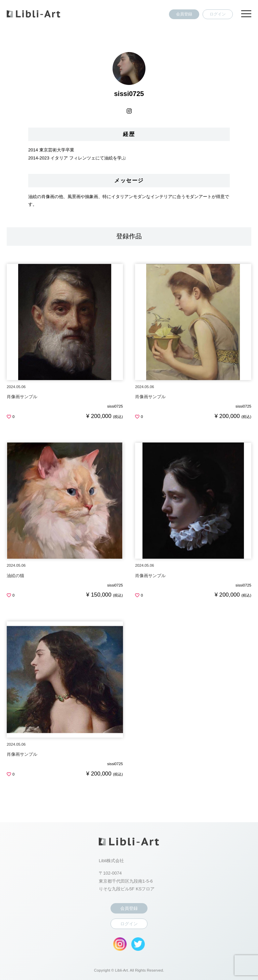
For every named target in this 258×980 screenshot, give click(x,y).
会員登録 (184, 14)
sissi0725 (115, 406)
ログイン (218, 14)
